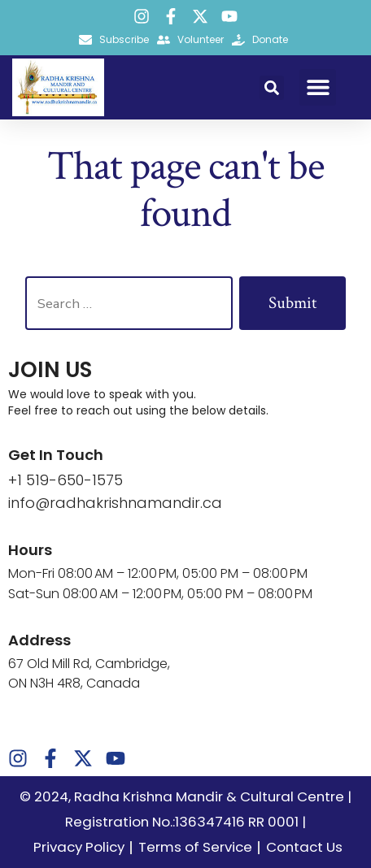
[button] (272, 88)
